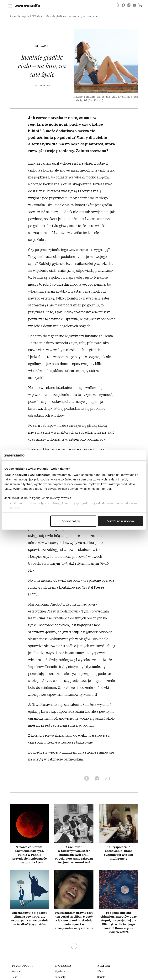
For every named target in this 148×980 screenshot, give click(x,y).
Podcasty (60, 977)
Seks (14, 977)
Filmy (100, 972)
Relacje (16, 972)
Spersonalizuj (73, 521)
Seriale (101, 977)
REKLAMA (36, 16)
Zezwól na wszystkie (121, 521)
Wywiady (60, 972)
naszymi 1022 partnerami (33, 475)
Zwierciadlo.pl (18, 16)
